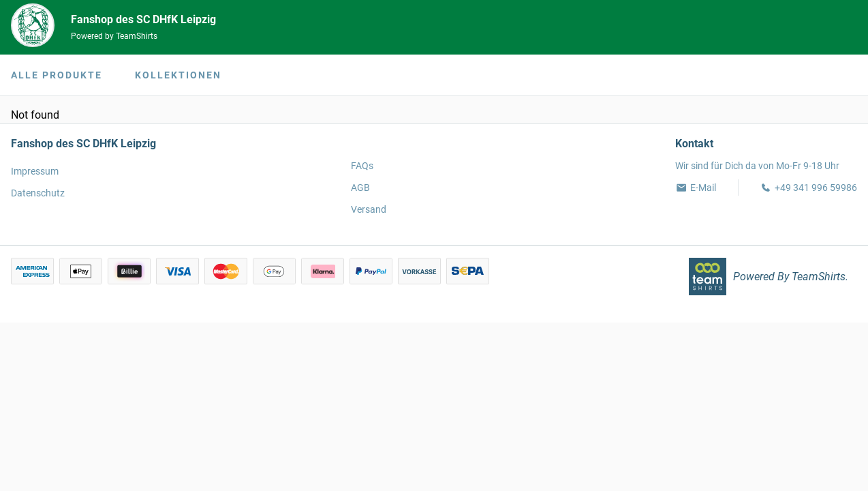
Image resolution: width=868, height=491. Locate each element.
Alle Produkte (57, 75)
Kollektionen (178, 75)
